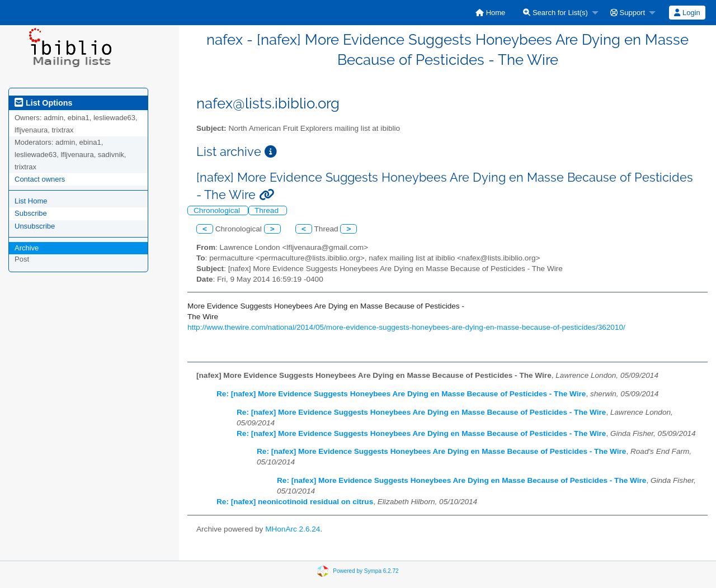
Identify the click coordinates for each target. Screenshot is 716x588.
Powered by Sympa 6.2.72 (366, 571)
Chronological (218, 210)
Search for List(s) (555, 13)
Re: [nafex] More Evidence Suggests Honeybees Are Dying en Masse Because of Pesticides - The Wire (401, 394)
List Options (43, 103)
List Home (31, 201)
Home (490, 13)
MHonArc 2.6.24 (293, 529)
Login (687, 13)
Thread (268, 210)
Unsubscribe (35, 226)
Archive (27, 248)
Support (628, 13)
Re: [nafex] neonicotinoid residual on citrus (295, 502)
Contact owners (40, 179)
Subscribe (31, 213)
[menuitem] (490, 13)
